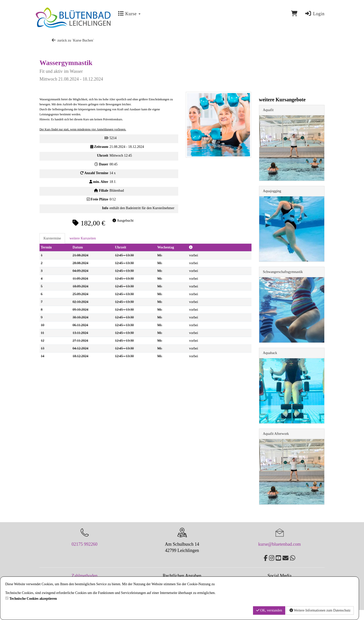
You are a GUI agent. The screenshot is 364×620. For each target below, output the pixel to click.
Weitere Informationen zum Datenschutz (320, 610)
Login (315, 14)
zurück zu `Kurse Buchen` (73, 40)
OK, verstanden (269, 610)
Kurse (129, 14)
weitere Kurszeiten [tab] (83, 238)
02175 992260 (84, 544)
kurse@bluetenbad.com (279, 544)
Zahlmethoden (84, 576)
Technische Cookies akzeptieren (33, 599)
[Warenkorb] (294, 14)
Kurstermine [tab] (52, 238)
